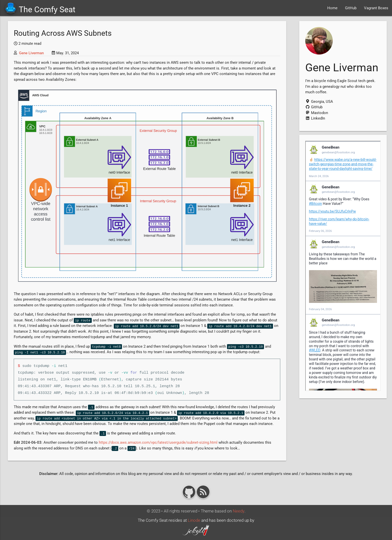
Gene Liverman (31, 53)
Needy (239, 511)
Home (332, 8)
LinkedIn (315, 118)
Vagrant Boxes (376, 8)
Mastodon (317, 113)
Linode (194, 520)
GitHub (351, 8)
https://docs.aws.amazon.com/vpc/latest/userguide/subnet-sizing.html (158, 442)
